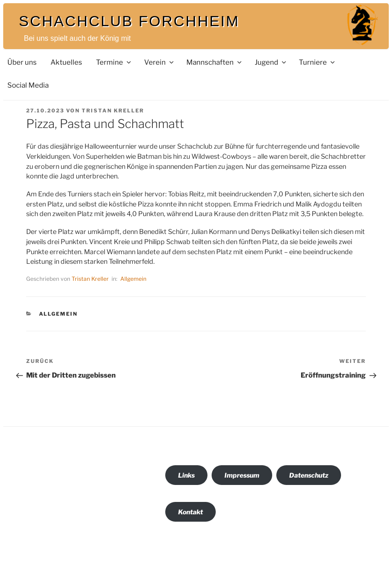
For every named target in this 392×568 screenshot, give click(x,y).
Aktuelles (66, 62)
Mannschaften (215, 62)
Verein (160, 62)
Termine (114, 62)
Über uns (22, 62)
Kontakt (190, 512)
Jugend (271, 62)
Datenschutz (309, 475)
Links (186, 475)
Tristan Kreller (113, 111)
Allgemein (133, 279)
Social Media (28, 85)
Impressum (242, 475)
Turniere (317, 62)
